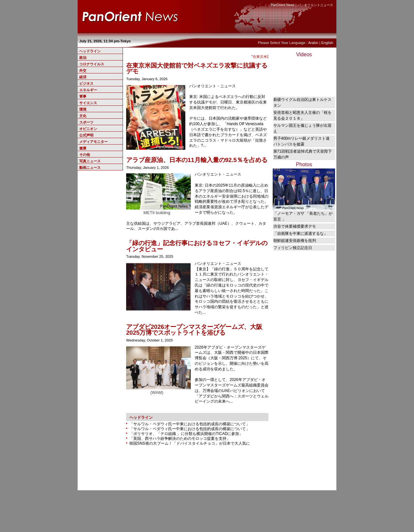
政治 (83, 58)
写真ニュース (90, 161)
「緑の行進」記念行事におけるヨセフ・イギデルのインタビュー (197, 246)
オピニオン (88, 129)
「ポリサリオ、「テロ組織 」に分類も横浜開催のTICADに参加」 (186, 434)
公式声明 (86, 135)
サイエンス (88, 103)
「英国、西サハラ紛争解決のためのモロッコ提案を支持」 (180, 439)
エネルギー (88, 90)
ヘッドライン (90, 51)
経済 (83, 77)
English (327, 43)
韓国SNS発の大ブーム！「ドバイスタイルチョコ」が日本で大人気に (190, 443)
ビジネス (86, 83)
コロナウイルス (92, 64)
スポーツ (86, 122)
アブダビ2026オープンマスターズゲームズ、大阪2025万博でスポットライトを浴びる (194, 330)
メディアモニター (93, 142)
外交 (83, 71)
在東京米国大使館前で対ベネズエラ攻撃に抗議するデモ (197, 69)
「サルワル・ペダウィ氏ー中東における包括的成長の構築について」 (190, 424)
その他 (85, 155)
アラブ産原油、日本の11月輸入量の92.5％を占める (197, 160)
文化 (83, 116)
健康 (83, 148)
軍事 (83, 96)
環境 (83, 109)
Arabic (313, 43)
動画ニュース (90, 168)
